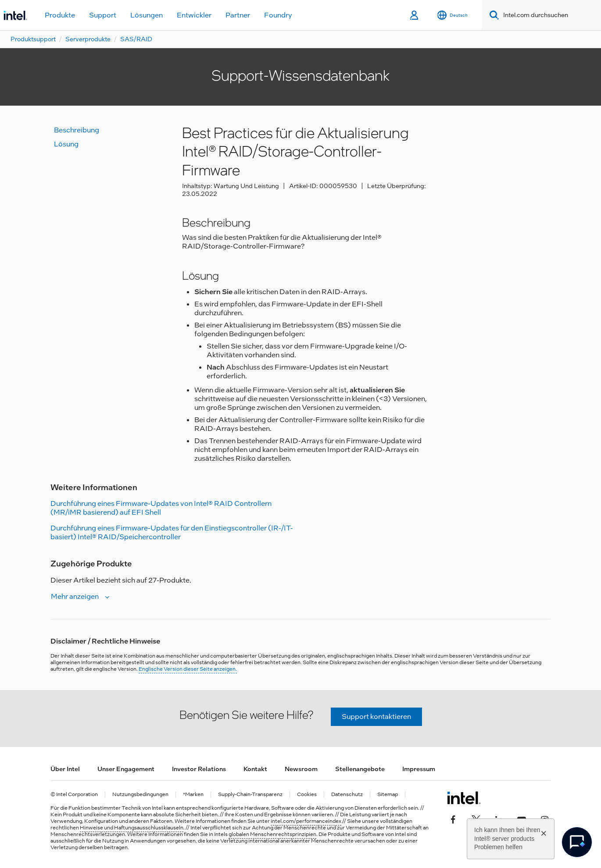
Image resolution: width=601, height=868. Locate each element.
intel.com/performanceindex (306, 821)
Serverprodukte (88, 39)
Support (103, 15)
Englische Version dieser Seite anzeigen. (188, 669)
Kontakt (255, 769)
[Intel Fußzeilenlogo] (464, 798)
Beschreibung (77, 130)
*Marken (193, 795)
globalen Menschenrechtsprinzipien (272, 834)
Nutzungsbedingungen (140, 795)
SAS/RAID (136, 39)
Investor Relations (199, 769)
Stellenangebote (360, 769)
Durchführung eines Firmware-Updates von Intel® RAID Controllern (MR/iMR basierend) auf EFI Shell (161, 508)
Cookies (307, 795)
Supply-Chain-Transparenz (250, 795)
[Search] (492, 15)
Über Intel (65, 769)
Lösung (66, 144)
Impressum (419, 769)
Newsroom (301, 769)
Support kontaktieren (376, 717)
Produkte (60, 15)
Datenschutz (347, 795)
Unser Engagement (126, 769)
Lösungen (147, 15)
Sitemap (388, 795)
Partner (238, 15)
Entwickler (194, 15)
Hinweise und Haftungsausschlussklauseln (132, 828)
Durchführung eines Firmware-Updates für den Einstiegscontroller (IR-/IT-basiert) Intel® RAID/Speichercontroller (172, 532)
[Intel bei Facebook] (453, 819)
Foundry (278, 15)
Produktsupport (33, 39)
